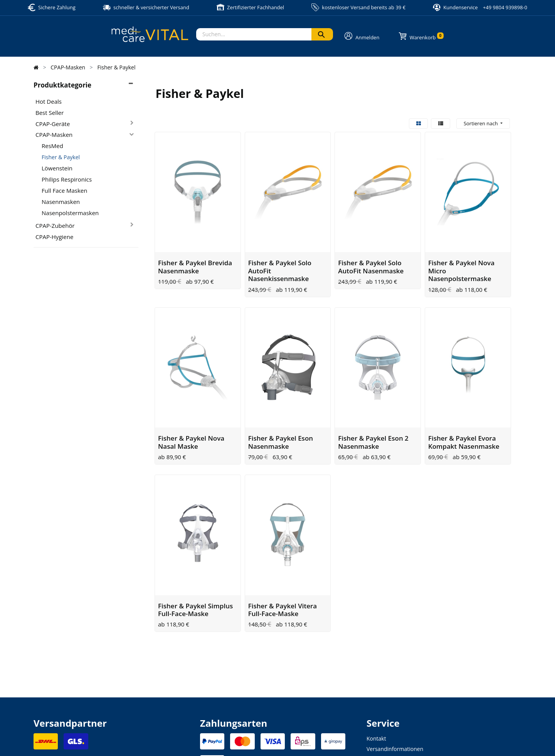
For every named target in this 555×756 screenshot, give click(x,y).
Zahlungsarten (385, 686)
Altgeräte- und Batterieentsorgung (410, 706)
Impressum (212, 741)
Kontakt (376, 665)
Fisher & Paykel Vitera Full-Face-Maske (283, 536)
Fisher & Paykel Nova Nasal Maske (191, 393)
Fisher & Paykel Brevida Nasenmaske (195, 242)
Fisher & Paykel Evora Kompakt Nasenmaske (464, 393)
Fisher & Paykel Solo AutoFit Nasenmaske (371, 242)
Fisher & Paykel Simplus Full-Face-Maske (195, 536)
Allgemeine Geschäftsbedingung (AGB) (319, 741)
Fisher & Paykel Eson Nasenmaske (281, 393)
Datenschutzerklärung (253, 741)
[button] (483, 124)
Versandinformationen (395, 675)
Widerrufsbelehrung (392, 696)
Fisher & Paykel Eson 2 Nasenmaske (373, 393)
